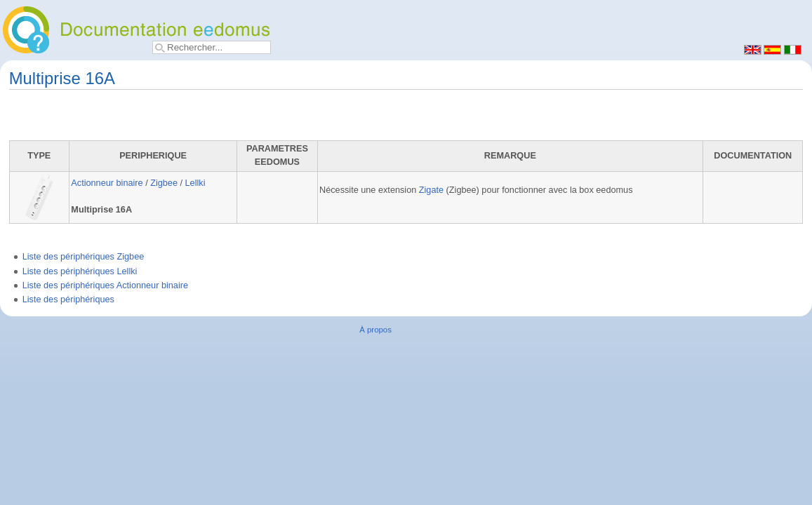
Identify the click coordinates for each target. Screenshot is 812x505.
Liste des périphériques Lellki (80, 271)
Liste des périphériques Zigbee (84, 257)
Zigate (431, 190)
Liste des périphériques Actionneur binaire (105, 285)
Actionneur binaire (107, 183)
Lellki (195, 183)
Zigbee (164, 183)
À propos (375, 330)
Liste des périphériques (68, 299)
